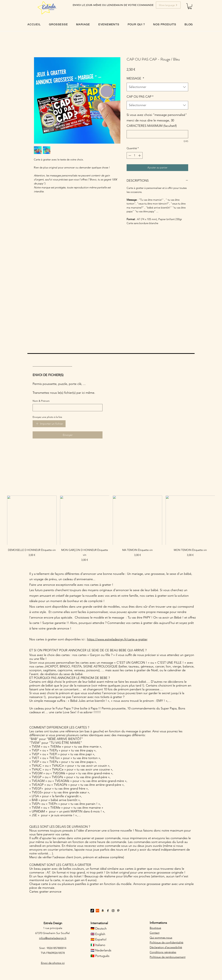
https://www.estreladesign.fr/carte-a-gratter (117, 639)
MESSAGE (135, 78)
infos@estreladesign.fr (53, 938)
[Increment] (140, 155)
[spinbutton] (135, 155)
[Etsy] (97, 911)
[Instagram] (113, 911)
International (99, 923)
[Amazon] (103, 911)
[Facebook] (108, 911)
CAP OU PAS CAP (140, 97)
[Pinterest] (118, 911)
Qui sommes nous (161, 938)
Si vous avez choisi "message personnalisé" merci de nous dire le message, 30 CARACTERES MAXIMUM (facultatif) (157, 120)
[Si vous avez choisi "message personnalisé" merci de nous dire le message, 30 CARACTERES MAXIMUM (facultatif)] (157, 134)
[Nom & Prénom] (67, 408)
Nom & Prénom (41, 401)
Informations (158, 923)
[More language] (168, 5)
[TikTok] (92, 911)
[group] (111, 529)
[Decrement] (129, 155)
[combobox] (157, 87)
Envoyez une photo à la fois (47, 417)
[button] (190, 6)
